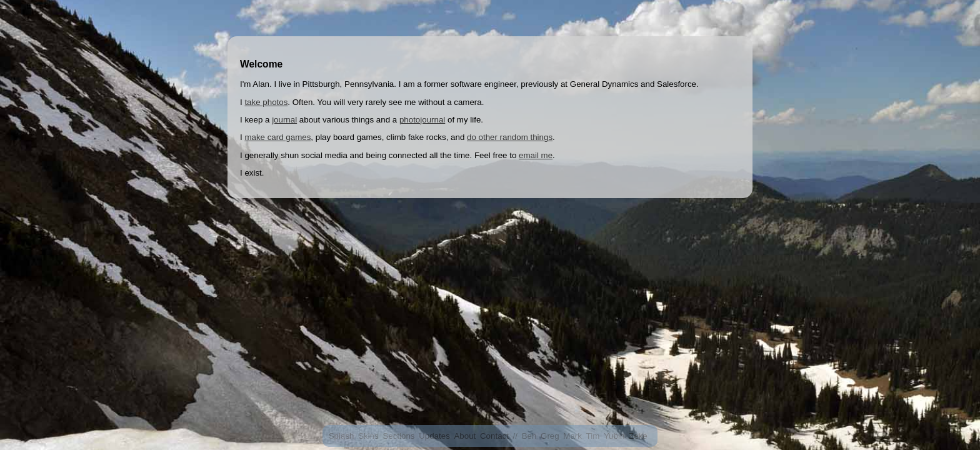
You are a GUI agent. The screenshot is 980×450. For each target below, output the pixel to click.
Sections (398, 436)
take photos (266, 102)
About (465, 436)
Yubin (614, 436)
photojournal (422, 120)
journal (284, 120)
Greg (550, 436)
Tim (593, 436)
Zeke (638, 436)
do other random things (510, 137)
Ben (529, 436)
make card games (277, 137)
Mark (572, 436)
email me (536, 155)
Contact (494, 436)
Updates (434, 436)
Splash (342, 436)
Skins (368, 436)
